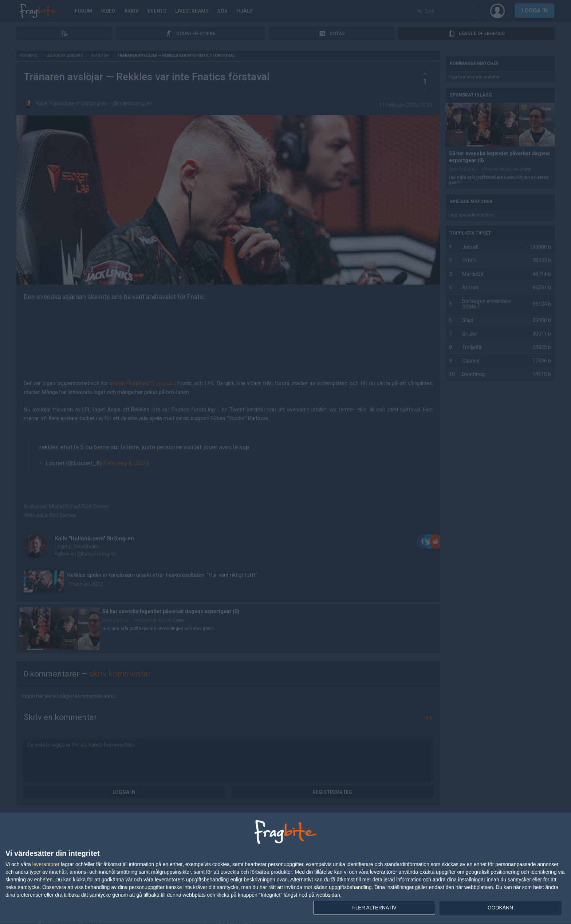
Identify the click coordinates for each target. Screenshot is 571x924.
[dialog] (285, 868)
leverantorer (46, 864)
